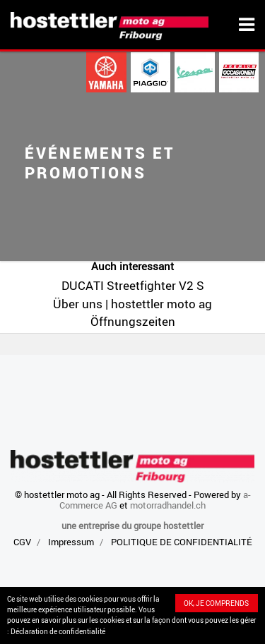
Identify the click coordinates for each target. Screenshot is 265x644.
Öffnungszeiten (133, 321)
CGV (22, 542)
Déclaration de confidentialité (58, 631)
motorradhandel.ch (168, 505)
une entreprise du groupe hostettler (132, 525)
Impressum (71, 542)
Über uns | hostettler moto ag (132, 304)
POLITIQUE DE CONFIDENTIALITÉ (182, 542)
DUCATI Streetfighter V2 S (133, 285)
